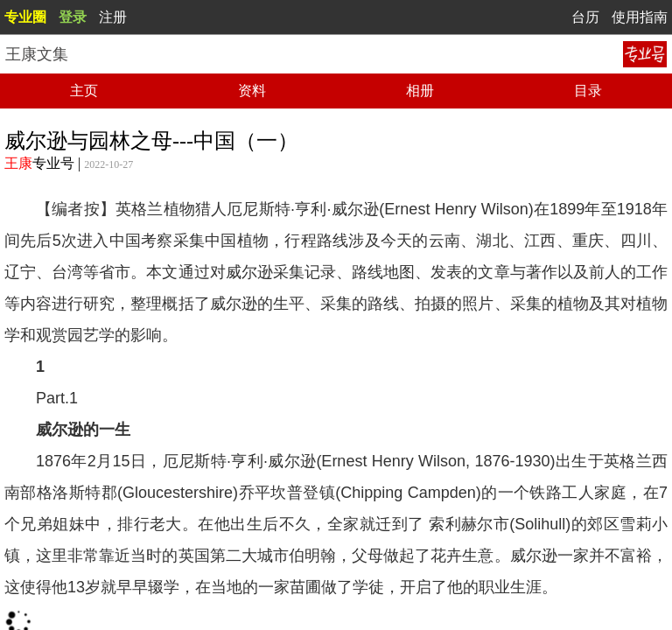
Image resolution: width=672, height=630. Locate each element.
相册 (420, 91)
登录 (73, 17)
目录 (588, 91)
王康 (18, 163)
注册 (113, 17)
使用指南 (640, 17)
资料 (252, 91)
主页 (84, 91)
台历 (585, 17)
